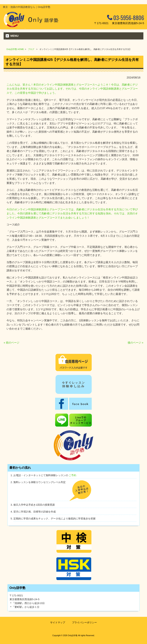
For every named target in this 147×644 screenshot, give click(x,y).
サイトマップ (58, 622)
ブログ (31, 49)
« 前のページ (11, 343)
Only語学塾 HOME (15, 49)
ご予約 (72, 475)
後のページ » (136, 343)
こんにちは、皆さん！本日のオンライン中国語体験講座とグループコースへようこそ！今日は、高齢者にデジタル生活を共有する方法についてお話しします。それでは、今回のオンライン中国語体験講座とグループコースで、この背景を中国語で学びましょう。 (72, 89)
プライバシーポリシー (84, 622)
